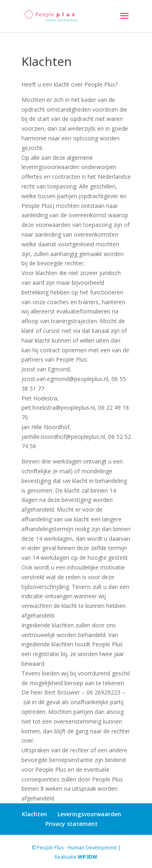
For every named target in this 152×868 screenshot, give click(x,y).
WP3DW (88, 857)
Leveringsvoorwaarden (89, 814)
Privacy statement (72, 824)
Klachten (34, 814)
